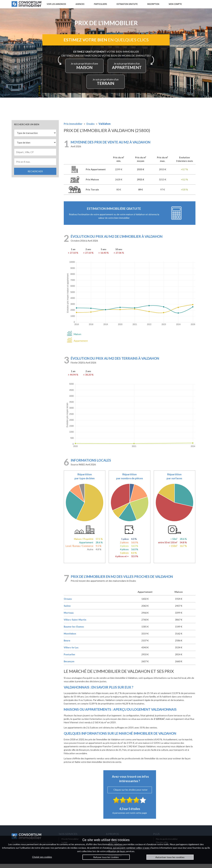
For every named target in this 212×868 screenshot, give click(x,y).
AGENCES (80, 4)
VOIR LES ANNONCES (56, 4)
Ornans (68, 603)
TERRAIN (123, 85)
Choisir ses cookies (42, 857)
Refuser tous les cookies (106, 857)
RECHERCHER (35, 175)
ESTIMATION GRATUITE (127, 4)
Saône (67, 610)
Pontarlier (69, 658)
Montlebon (70, 638)
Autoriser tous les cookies (170, 857)
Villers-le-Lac (71, 652)
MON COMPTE (175, 4)
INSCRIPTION (153, 4)
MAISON (105, 69)
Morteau (69, 617)
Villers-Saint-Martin (75, 624)
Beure (67, 645)
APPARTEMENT (91, 85)
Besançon (69, 665)
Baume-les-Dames (74, 631)
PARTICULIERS (100, 4)
